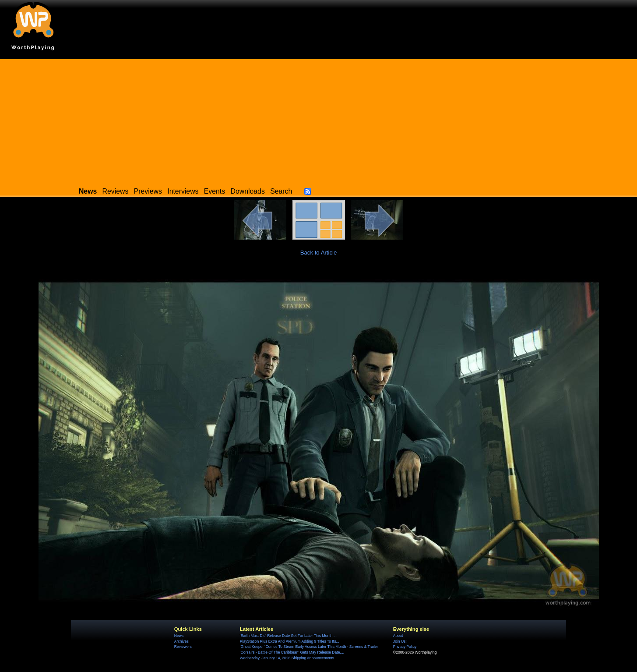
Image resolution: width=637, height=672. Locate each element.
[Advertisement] (319, 120)
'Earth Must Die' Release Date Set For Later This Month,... (288, 636)
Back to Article (319, 253)
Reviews (116, 191)
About (398, 636)
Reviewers (183, 647)
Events (215, 191)
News (179, 636)
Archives (181, 641)
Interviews (183, 191)
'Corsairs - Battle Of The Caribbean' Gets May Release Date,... (292, 652)
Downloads (248, 191)
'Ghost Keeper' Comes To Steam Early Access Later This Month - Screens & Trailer (309, 647)
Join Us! (400, 641)
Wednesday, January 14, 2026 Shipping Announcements (287, 658)
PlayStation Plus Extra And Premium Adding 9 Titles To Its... (290, 641)
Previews (148, 191)
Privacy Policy (405, 647)
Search (281, 191)
